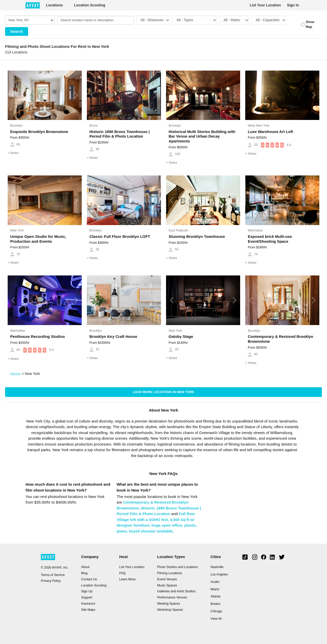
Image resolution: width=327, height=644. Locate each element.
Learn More (127, 579)
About (85, 567)
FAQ (122, 573)
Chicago (216, 611)
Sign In (293, 5)
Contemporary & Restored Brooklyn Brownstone (281, 339)
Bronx (94, 126)
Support (87, 597)
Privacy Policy (51, 581)
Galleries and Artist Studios (176, 591)
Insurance (88, 604)
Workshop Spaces (170, 610)
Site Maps (88, 610)
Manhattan (255, 230)
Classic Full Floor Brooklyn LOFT (120, 236)
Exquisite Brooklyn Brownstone (39, 132)
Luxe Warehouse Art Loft (270, 132)
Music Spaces (167, 585)
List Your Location (265, 5)
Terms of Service (53, 575)
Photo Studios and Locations (177, 567)
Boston (215, 604)
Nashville (217, 567)
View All (216, 619)
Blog (84, 573)
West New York (259, 126)
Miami (215, 589)
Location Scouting (90, 5)
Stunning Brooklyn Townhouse (197, 236)
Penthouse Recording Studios (38, 336)
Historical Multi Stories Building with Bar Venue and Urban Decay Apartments (202, 136)
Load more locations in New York (164, 392)
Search (17, 31)
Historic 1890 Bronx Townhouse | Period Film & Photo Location (120, 134)
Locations (54, 5)
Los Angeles (219, 574)
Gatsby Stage (181, 336)
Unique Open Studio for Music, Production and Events (38, 239)
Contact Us (89, 579)
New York (17, 230)
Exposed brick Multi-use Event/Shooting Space (270, 239)
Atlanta (215, 596)
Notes (13, 153)
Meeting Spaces (169, 604)
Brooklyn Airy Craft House (113, 336)
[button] (13, 95)
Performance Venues (172, 597)
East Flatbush (178, 230)
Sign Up (87, 591)
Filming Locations (170, 573)
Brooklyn (16, 126)
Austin (215, 582)
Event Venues (167, 579)
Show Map (310, 24)
